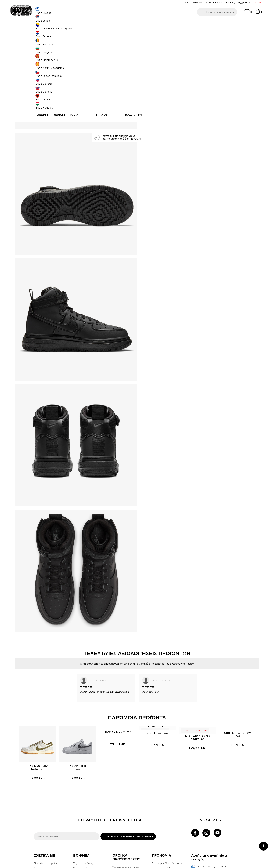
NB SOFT (92, 866)
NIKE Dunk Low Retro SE (53, 696)
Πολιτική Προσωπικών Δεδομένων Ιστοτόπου (125, 811)
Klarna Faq (158, 819)
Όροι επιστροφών (122, 823)
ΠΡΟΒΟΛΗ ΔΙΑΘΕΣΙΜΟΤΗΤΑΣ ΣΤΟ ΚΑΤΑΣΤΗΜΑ (189, 125)
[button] (217, 12)
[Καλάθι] (259, 13)
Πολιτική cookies (122, 818)
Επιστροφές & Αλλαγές (125, 828)
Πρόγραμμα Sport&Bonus (167, 801)
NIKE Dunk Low (154, 670)
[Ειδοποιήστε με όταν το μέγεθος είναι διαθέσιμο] (149, 64)
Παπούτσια (72, 28)
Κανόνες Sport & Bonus (166, 806)
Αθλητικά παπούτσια (89, 28)
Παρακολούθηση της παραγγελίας (84, 817)
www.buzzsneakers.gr (59, 866)
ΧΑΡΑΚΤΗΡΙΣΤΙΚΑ (189, 113)
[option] (137, 23)
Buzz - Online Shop (44, 28)
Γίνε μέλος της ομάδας (46, 801)
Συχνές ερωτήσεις (83, 801)
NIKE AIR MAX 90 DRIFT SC (188, 673)
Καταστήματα (41, 811)
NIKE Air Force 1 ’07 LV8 (221, 673)
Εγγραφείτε (244, 3)
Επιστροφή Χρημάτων (85, 806)
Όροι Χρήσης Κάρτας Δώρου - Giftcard (168, 813)
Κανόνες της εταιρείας (124, 833)
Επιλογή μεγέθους (154, 59)
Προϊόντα (61, 28)
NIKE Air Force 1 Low (87, 696)
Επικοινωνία (41, 806)
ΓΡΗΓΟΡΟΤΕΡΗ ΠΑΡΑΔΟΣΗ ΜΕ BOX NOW (127, 22)
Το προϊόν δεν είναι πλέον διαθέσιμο (171, 92)
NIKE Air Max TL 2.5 (120, 669)
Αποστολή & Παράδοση (86, 811)
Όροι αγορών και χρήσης (126, 805)
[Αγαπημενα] (248, 13)
